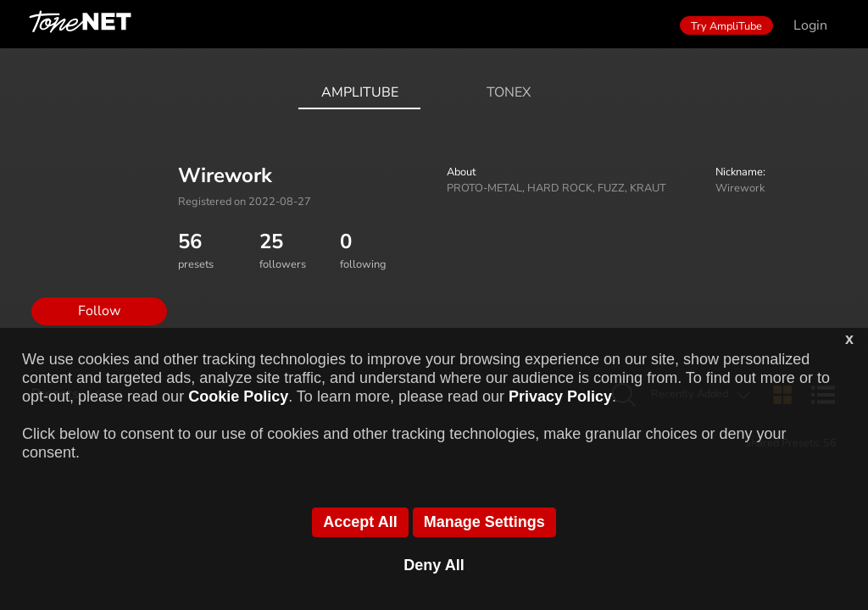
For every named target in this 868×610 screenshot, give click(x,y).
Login (810, 25)
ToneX (509, 92)
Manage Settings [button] (484, 522)
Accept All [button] (360, 522)
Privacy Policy (560, 396)
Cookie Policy (238, 396)
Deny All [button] (434, 565)
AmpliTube (360, 92)
